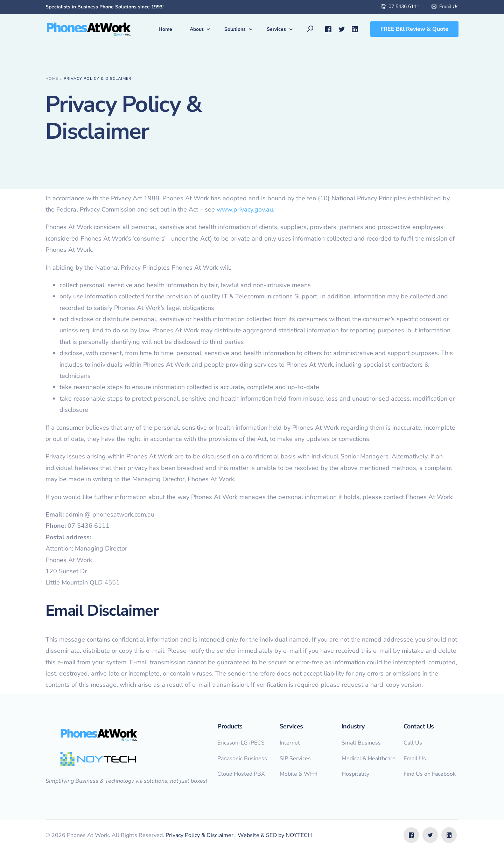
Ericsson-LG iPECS (241, 743)
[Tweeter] (342, 29)
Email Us (449, 7)
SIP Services (295, 759)
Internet (290, 743)
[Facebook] (328, 29)
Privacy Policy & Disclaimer (199, 835)
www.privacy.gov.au (245, 209)
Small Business (361, 743)
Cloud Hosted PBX (241, 774)
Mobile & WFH (299, 774)
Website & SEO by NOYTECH (275, 835)
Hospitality (355, 774)
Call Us (413, 743)
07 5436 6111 (404, 7)
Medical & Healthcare (369, 759)
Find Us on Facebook (430, 774)
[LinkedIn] (355, 29)
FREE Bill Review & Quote (414, 29)
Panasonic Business (242, 759)
